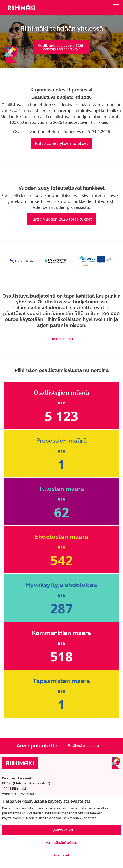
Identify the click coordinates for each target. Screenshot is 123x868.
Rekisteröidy (61, 339)
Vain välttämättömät (61, 843)
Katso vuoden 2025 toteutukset (62, 219)
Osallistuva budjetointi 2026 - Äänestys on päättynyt (61, 47)
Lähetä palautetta (87, 747)
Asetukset (61, 855)
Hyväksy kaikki (62, 830)
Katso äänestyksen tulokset (62, 143)
